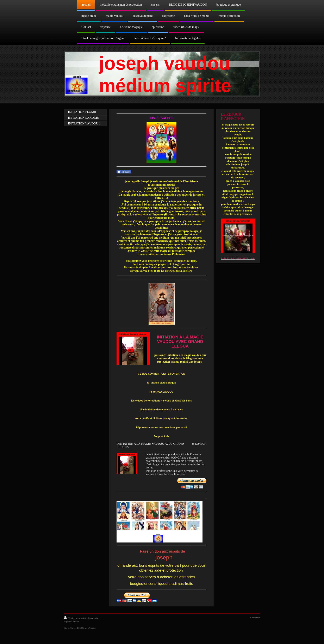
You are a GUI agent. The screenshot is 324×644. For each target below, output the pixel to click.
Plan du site (93, 618)
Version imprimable (75, 618)
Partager (124, 172)
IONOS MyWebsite (86, 628)
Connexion (255, 618)
